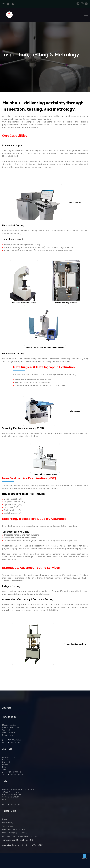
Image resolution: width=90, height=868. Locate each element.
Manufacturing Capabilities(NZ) (15, 829)
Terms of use (8, 826)
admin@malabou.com (11, 742)
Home (5, 819)
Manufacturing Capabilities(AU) (15, 833)
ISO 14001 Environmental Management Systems (22, 836)
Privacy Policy (8, 823)
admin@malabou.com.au (12, 774)
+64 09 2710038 (15, 740)
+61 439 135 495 (15, 772)
